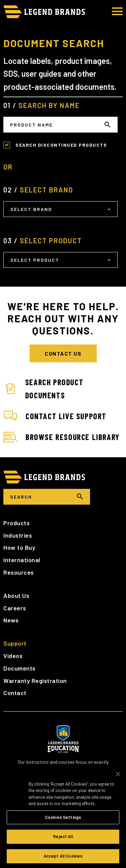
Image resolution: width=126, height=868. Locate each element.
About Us (16, 595)
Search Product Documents (43, 388)
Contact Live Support (55, 416)
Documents (19, 668)
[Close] (118, 776)
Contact (15, 693)
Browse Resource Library (61, 437)
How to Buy (19, 547)
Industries (18, 535)
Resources (19, 572)
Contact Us (63, 353)
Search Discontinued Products (61, 145)
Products (16, 523)
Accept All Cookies (63, 858)
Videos (13, 656)
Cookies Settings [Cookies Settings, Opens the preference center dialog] (63, 819)
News (11, 620)
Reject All (63, 839)
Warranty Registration (35, 681)
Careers (15, 608)
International (22, 560)
